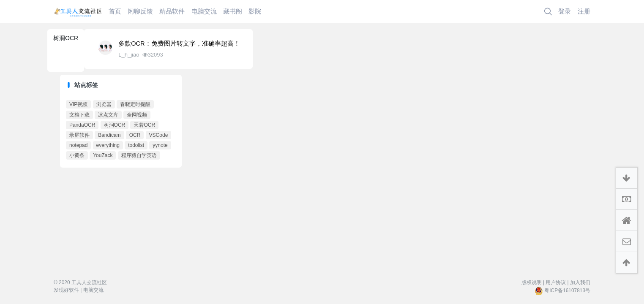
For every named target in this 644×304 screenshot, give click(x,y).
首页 (115, 11)
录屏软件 (79, 135)
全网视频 (137, 115)
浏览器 (104, 104)
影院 (255, 11)
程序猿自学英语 (139, 155)
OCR (135, 135)
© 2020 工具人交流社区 (80, 282)
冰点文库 (108, 115)
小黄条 (77, 155)
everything (108, 145)
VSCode (159, 135)
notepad (78, 145)
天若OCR (144, 125)
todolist (136, 145)
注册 (584, 11)
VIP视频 (78, 104)
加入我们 (580, 282)
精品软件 (172, 11)
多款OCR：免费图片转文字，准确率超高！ (179, 43)
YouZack (103, 155)
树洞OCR (115, 125)
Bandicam (109, 135)
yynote (160, 145)
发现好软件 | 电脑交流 (79, 290)
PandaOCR (82, 125)
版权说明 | (533, 282)
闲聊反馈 (140, 11)
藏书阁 (233, 11)
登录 (565, 11)
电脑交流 (204, 11)
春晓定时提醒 (135, 104)
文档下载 (79, 115)
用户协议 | (557, 282)
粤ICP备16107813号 (567, 290)
